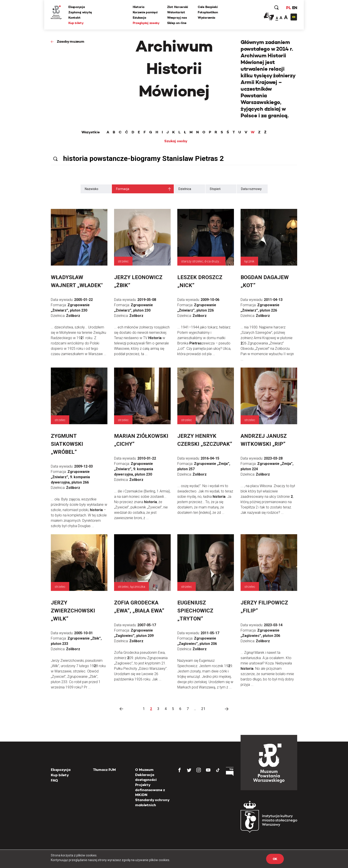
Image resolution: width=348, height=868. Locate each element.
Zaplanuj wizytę (80, 12)
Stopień (215, 189)
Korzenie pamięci (145, 12)
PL (288, 8)
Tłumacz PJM (104, 770)
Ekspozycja (77, 7)
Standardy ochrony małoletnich (152, 802)
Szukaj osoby (176, 141)
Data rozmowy (251, 189)
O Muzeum (144, 770)
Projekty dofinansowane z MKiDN (150, 790)
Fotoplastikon (208, 12)
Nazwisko (92, 189)
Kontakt (75, 18)
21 (203, 709)
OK (275, 859)
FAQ (54, 780)
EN (294, 8)
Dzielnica (185, 189)
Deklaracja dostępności (146, 777)
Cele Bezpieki (208, 7)
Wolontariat (176, 12)
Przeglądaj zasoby (146, 23)
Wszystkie (91, 132)
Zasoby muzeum (71, 41)
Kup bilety (76, 23)
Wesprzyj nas (177, 18)
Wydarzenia (207, 18)
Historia (139, 7)
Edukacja (139, 18)
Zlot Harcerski (178, 7)
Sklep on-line (177, 23)
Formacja (123, 189)
